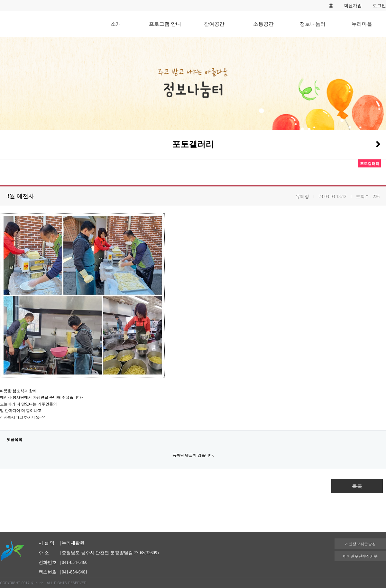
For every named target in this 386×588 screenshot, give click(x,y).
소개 (116, 24)
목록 (357, 486)
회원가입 (353, 6)
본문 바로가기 (0, 0)
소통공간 (263, 24)
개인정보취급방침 (360, 544)
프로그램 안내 (165, 24)
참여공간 (214, 24)
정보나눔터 (313, 24)
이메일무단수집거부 (360, 556)
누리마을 (362, 24)
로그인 (379, 6)
